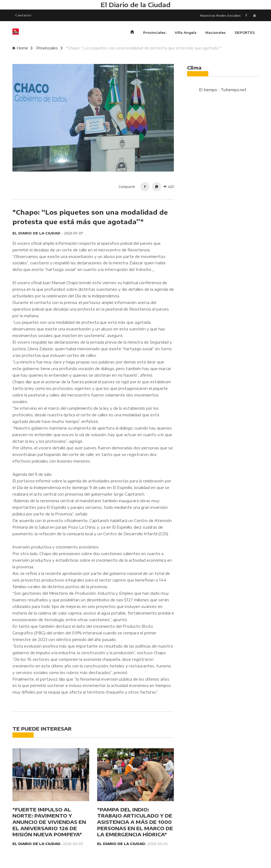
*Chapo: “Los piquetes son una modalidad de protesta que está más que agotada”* (144, 49)
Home (22, 49)
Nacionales (216, 33)
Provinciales (154, 33)
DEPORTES (245, 33)
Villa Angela (186, 33)
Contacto (23, 15)
